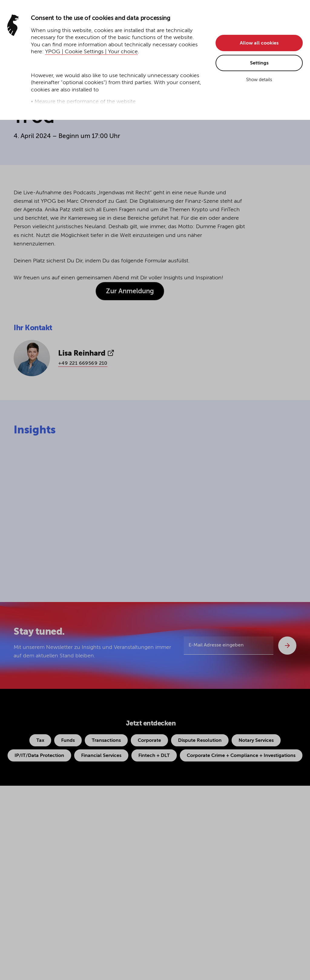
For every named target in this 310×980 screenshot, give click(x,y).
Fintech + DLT (154, 756)
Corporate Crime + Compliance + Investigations (241, 756)
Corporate (149, 741)
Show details (259, 80)
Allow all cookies (259, 43)
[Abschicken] (287, 646)
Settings (259, 63)
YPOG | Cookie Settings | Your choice (91, 52)
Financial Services (101, 756)
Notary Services (256, 741)
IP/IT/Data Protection (39, 756)
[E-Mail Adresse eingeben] (229, 646)
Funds (68, 741)
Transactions (106, 741)
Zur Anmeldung (130, 291)
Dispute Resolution (200, 741)
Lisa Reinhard (86, 353)
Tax (40, 741)
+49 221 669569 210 (83, 363)
